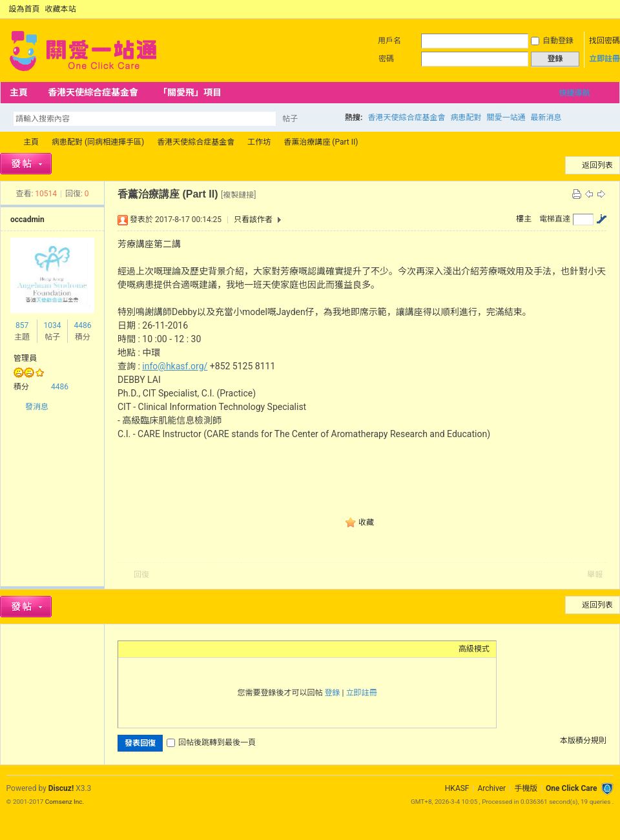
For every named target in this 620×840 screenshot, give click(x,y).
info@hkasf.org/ (175, 366)
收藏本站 (61, 9)
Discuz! (61, 788)
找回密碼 (604, 41)
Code (205, 649)
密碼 (386, 59)
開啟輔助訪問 (595, 9)
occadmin (27, 220)
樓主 (524, 219)
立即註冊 (604, 59)
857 (22, 325)
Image (157, 649)
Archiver (491, 788)
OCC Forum (5, 142)
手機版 (526, 788)
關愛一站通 (506, 118)
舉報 (595, 575)
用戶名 (389, 41)
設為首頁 (25, 9)
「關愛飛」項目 (190, 92)
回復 (141, 575)
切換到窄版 (606, 9)
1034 (52, 325)
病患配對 (466, 118)
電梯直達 (555, 219)
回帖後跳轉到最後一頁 (211, 743)
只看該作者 (253, 220)
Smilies (222, 649)
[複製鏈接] (238, 195)
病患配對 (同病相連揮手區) (98, 142)
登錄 (333, 693)
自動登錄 (552, 41)
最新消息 (546, 118)
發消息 (37, 407)
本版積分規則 (583, 741)
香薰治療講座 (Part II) (321, 142)
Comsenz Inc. (65, 802)
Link (173, 649)
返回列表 (597, 165)
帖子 (290, 119)
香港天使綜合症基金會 (93, 92)
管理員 (25, 358)
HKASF (457, 788)
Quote (189, 649)
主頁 (19, 92)
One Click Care (571, 788)
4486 (82, 325)
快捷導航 (574, 93)
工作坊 (259, 142)
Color (141, 649)
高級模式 (474, 649)
